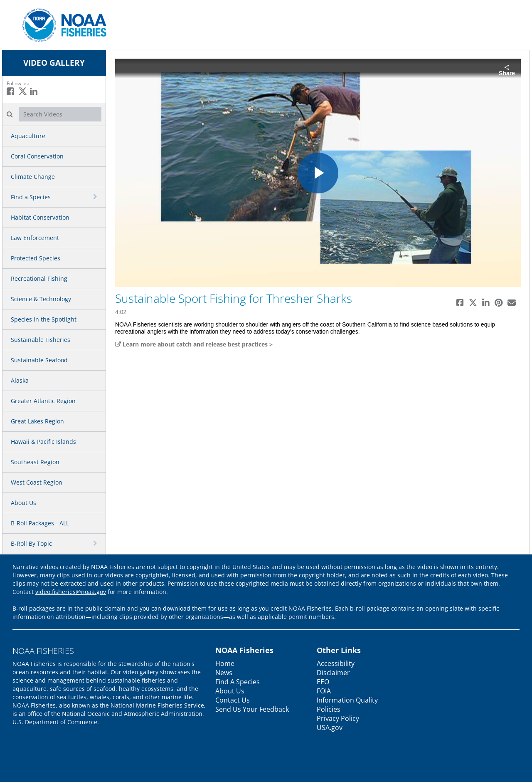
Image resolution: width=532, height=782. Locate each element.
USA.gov (330, 728)
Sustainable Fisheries (41, 340)
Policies (329, 709)
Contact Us (233, 700)
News (224, 673)
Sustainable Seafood (39, 360)
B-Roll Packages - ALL (40, 523)
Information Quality (347, 700)
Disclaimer (333, 673)
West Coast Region (37, 482)
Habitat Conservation (40, 217)
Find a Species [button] (31, 197)
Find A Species (238, 682)
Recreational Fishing (39, 278)
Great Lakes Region (37, 421)
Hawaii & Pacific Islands (43, 442)
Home (225, 663)
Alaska (20, 380)
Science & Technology (41, 299)
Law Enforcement (35, 238)
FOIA (324, 691)
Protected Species (36, 258)
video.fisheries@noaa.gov (71, 592)
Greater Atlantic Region (43, 401)
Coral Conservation (37, 156)
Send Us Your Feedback (252, 709)
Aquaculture (28, 136)
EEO (323, 682)
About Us (23, 503)
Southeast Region (35, 462)
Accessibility (336, 663)
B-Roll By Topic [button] (31, 543)
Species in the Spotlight (44, 319)
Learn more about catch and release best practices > (194, 344)
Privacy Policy (338, 718)
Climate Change (33, 177)
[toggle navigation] (96, 197)
